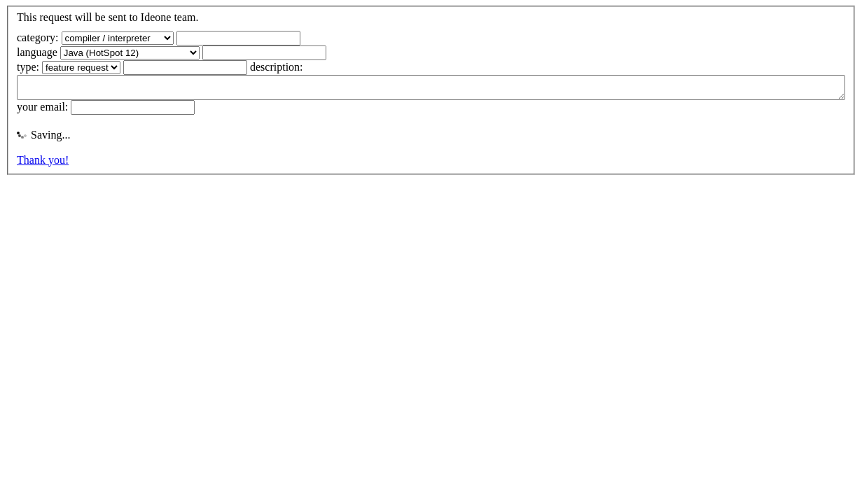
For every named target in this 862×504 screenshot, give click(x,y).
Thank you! (43, 164)
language (37, 52)
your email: (42, 111)
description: (277, 67)
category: (38, 37)
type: (28, 67)
